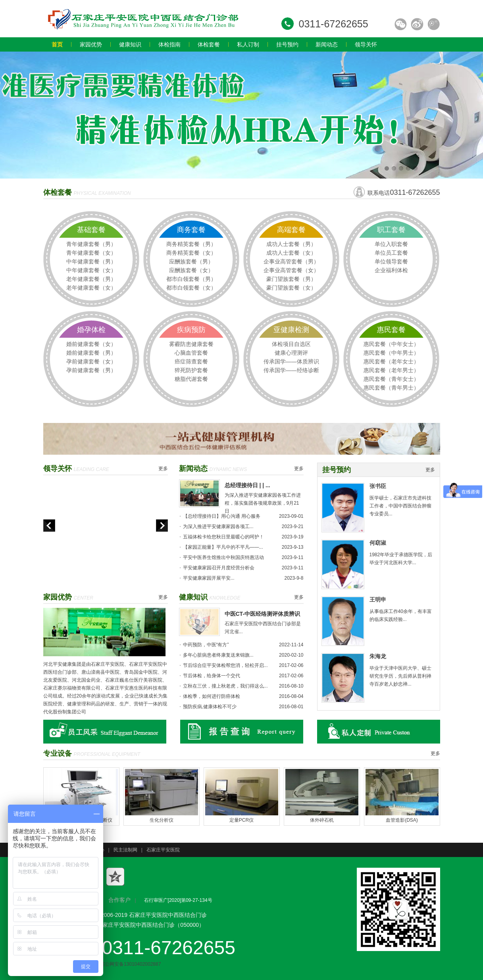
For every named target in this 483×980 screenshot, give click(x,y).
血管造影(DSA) (402, 820)
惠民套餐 (391, 330)
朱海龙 (378, 656)
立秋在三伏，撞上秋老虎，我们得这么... (225, 686)
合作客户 (119, 900)
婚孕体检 (91, 330)
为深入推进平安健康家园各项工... (218, 527)
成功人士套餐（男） (291, 244)
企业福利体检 (391, 270)
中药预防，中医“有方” (206, 645)
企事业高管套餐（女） (291, 270)
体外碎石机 (322, 820)
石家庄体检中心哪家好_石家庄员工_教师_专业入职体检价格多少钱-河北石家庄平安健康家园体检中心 (142, 19)
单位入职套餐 (391, 244)
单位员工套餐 (391, 253)
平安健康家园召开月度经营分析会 (219, 568)
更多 (163, 469)
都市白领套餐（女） (191, 288)
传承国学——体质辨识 (291, 361)
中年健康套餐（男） (91, 261)
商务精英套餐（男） (191, 244)
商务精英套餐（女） (191, 253)
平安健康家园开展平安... (209, 578)
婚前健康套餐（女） (91, 344)
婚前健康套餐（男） (91, 353)
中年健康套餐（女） (91, 270)
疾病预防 (191, 330)
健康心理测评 (291, 353)
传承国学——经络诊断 (291, 370)
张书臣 (378, 486)
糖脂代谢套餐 (191, 379)
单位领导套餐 (391, 261)
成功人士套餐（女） (291, 253)
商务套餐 (191, 230)
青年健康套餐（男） (91, 244)
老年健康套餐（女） (91, 288)
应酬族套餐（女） (191, 270)
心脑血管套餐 (191, 353)
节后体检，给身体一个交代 (212, 676)
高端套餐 (291, 230)
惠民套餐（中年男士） (391, 353)
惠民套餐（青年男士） (391, 388)
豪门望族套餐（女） (291, 288)
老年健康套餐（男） (91, 279)
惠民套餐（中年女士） (391, 344)
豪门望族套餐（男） (291, 279)
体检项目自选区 (291, 344)
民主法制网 (125, 850)
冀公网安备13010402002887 (126, 964)
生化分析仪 (162, 820)
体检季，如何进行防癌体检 (212, 696)
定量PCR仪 (241, 820)
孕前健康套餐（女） (91, 361)
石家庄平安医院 (163, 850)
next (162, 526)
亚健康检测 (291, 330)
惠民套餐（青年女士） (391, 379)
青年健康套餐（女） (91, 253)
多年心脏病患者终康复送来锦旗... (218, 655)
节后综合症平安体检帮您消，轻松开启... (225, 665)
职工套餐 (391, 230)
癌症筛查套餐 (191, 361)
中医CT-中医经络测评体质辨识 (263, 614)
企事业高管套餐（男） (291, 261)
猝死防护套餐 (191, 370)
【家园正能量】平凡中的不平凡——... (223, 547)
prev (49, 526)
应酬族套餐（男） (191, 261)
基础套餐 (91, 230)
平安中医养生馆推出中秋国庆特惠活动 (223, 557)
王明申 (378, 600)
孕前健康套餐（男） (91, 370)
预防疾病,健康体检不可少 (210, 707)
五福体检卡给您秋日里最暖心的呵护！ (223, 537)
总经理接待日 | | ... (247, 485)
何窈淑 (378, 543)
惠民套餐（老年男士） (391, 370)
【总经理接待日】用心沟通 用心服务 (222, 516)
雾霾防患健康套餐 (191, 344)
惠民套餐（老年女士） (391, 361)
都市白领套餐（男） (191, 279)
